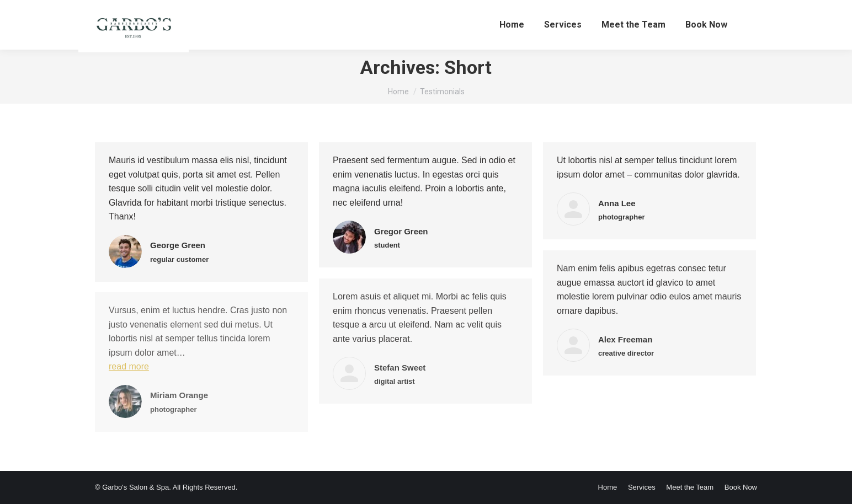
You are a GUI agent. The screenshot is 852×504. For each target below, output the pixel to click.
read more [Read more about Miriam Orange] (129, 366)
